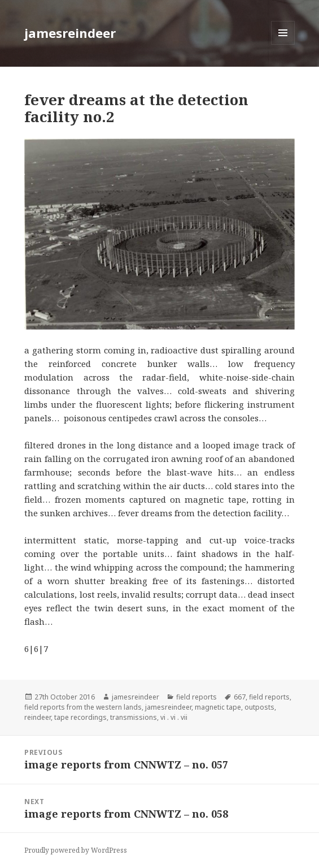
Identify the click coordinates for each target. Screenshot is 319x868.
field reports (196, 697)
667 (240, 697)
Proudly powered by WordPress (76, 850)
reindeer (38, 717)
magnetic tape (218, 707)
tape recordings (80, 717)
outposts (259, 707)
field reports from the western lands (83, 707)
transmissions (134, 717)
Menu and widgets (283, 44)
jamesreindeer (70, 33)
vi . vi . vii (174, 717)
